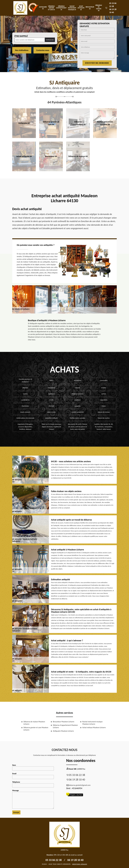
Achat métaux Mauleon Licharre (94, 727)
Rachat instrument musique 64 (72, 8)
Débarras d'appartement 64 (61, 8)
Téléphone (33, 784)
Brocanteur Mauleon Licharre (64, 722)
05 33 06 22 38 (77, 775)
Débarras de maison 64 (99, 8)
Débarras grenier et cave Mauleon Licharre (36, 729)
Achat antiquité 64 (81, 8)
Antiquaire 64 (43, 8)
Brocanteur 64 (90, 8)
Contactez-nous (43, 50)
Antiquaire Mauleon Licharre (63, 731)
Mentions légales (80, 864)
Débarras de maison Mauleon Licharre (34, 723)
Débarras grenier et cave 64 (51, 8)
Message (33, 799)
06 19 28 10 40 (77, 780)
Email (33, 776)
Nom (33, 767)
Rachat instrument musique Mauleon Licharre (92, 723)
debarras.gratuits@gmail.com (78, 785)
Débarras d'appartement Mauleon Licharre (65, 726)
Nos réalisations (22, 50)
